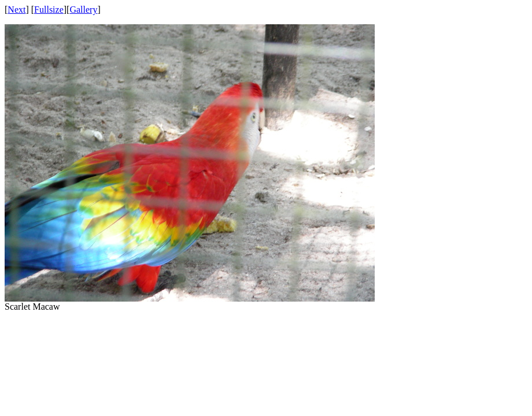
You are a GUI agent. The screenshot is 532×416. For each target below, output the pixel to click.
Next (16, 10)
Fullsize (49, 10)
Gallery (83, 10)
